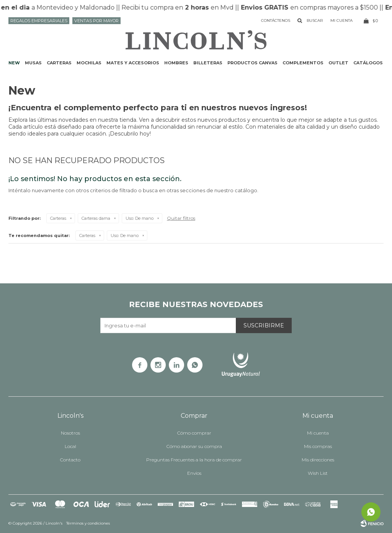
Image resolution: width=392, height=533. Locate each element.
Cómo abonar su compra (194, 446)
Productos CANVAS (252, 63)
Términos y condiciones (88, 523)
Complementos (303, 63)
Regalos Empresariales (39, 21)
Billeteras (208, 63)
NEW (14, 63)
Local (70, 446)
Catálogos (368, 63)
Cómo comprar (194, 433)
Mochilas (89, 63)
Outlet (338, 63)
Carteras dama (96, 218)
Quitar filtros (181, 218)
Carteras (59, 63)
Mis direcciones (318, 460)
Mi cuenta (318, 433)
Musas (33, 63)
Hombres (176, 63)
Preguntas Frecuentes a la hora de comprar (194, 460)
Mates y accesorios (133, 63)
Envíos (194, 473)
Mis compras (318, 446)
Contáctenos (276, 20)
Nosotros (70, 433)
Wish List (318, 473)
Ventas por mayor (96, 21)
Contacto (70, 460)
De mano (140, 218)
